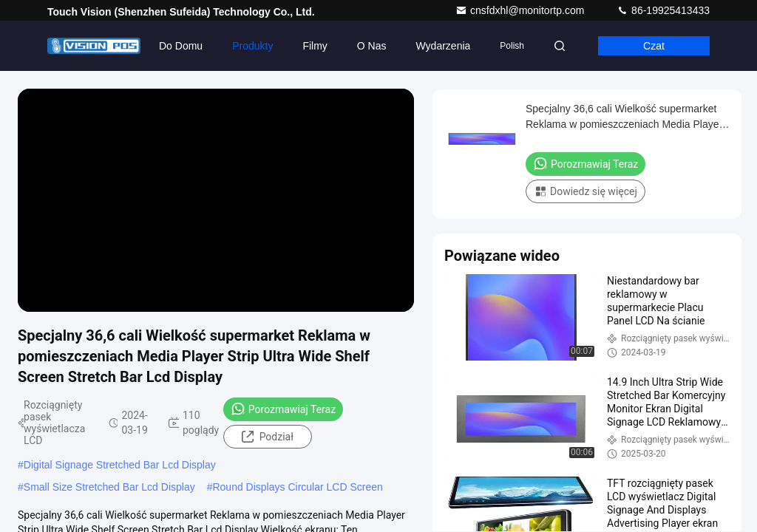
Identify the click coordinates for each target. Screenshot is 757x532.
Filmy (315, 46)
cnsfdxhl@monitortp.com (521, 10)
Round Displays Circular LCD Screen (297, 487)
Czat (654, 46)
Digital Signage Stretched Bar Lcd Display (120, 465)
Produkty (252, 46)
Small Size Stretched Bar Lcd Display (109, 487)
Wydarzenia (444, 46)
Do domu (181, 46)
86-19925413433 (663, 10)
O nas (372, 46)
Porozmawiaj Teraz (283, 409)
